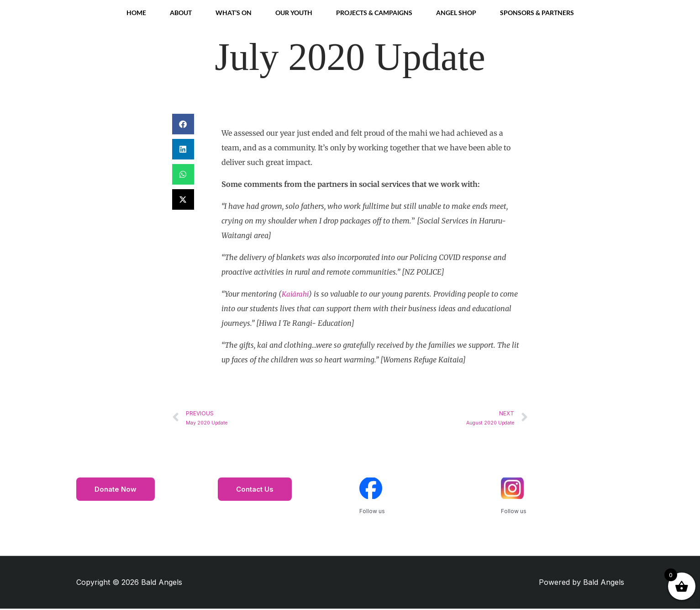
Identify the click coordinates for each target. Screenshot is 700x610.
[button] (183, 124)
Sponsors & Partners (537, 13)
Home (136, 13)
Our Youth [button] (294, 13)
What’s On (234, 13)
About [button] (181, 13)
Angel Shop (456, 13)
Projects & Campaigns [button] (374, 13)
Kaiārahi (295, 294)
